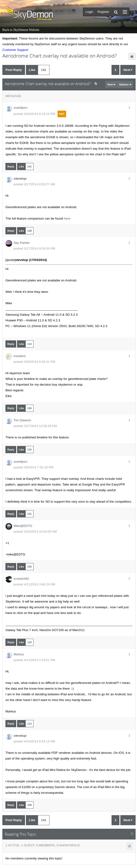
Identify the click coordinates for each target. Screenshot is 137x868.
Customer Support (15, 50)
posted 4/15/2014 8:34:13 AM (34, 741)
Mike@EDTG (23, 526)
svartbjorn (21, 108)
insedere (20, 356)
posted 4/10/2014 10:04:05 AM (35, 532)
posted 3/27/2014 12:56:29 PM (35, 426)
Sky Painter (22, 243)
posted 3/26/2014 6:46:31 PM (34, 362)
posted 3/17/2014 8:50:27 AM (34, 184)
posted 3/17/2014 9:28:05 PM (34, 248)
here (67, 218)
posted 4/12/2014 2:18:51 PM (34, 660)
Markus (19, 654)
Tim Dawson (22, 420)
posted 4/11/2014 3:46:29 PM (34, 584)
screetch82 (21, 579)
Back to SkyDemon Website (21, 30)
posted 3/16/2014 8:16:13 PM (34, 114)
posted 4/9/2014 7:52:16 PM (33, 467)
